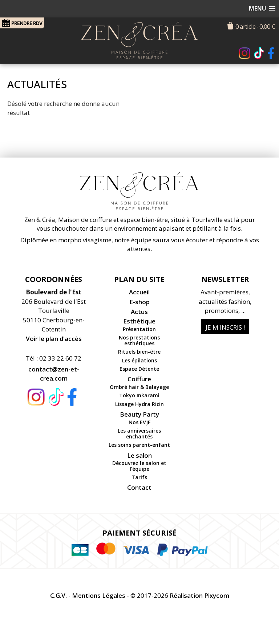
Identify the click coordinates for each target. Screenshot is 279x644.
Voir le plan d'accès (54, 339)
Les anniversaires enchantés (139, 433)
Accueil (139, 292)
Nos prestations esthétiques (139, 340)
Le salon (139, 455)
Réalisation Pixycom (199, 595)
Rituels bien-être (139, 352)
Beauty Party (139, 414)
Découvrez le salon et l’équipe (139, 466)
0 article (255, 26)
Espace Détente (139, 369)
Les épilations (139, 360)
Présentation (139, 329)
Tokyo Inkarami (139, 395)
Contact (139, 487)
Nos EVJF (139, 422)
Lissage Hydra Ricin (139, 404)
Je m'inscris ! (225, 327)
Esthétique (139, 321)
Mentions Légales (99, 595)
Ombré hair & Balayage (139, 387)
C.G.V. (58, 595)
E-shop (139, 302)
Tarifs (139, 477)
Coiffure (139, 379)
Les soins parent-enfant (139, 445)
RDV (22, 23)
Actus (139, 312)
